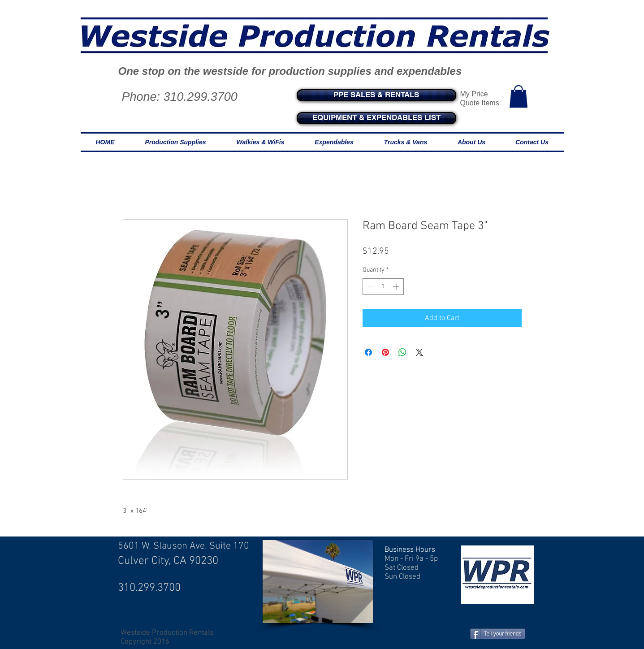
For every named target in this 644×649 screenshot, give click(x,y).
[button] (519, 96)
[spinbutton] (383, 287)
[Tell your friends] (498, 634)
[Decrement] (370, 287)
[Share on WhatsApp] (402, 352)
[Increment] (397, 287)
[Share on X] (419, 352)
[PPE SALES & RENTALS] (376, 95)
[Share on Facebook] (368, 352)
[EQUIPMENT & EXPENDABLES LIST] (376, 118)
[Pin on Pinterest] (385, 352)
